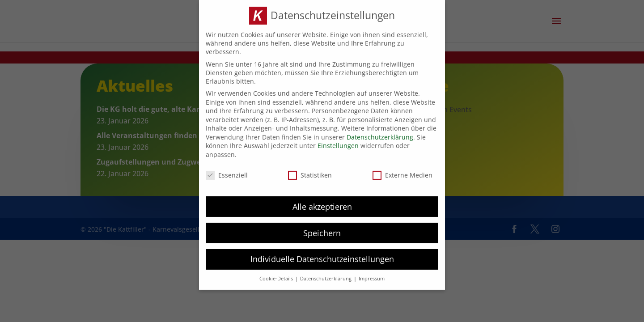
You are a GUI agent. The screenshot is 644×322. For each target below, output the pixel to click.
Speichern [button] (322, 229)
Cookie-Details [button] (277, 275)
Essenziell (227, 171)
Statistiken (310, 171)
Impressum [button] (372, 275)
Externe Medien (402, 171)
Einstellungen (338, 142)
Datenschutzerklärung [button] (326, 275)
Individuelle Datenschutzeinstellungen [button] (322, 255)
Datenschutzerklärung (380, 133)
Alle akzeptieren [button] (322, 203)
